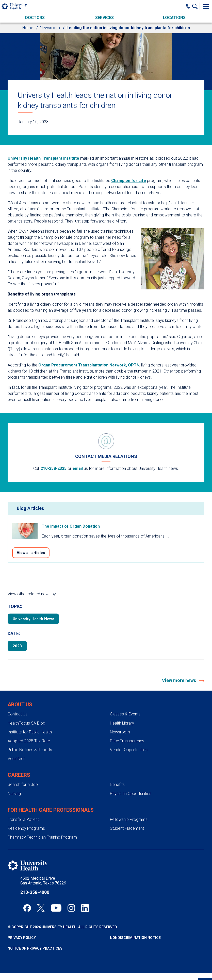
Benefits (117, 784)
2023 (17, 646)
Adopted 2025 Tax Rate (29, 741)
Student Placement (127, 828)
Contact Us (18, 714)
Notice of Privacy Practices (35, 948)
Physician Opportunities (131, 794)
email (78, 468)
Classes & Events (125, 714)
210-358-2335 (54, 468)
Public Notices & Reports (30, 750)
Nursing (14, 794)
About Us (20, 705)
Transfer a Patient (23, 819)
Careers (19, 775)
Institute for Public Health (30, 732)
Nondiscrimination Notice (135, 938)
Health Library (122, 723)
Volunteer (16, 759)
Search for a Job (23, 784)
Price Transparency (127, 741)
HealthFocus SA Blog (26, 723)
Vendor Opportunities (129, 750)
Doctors (35, 18)
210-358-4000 (35, 892)
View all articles (31, 553)
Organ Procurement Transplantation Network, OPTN (89, 365)
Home (28, 28)
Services (104, 18)
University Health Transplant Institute (43, 158)
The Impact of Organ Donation (71, 526)
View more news (180, 680)
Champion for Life (129, 181)
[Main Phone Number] (188, 6)
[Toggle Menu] (206, 6)
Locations (174, 18)
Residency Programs (26, 828)
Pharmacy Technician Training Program (42, 837)
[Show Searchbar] (196, 6)
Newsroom (50, 28)
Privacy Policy (22, 938)
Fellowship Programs (129, 819)
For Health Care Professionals (51, 810)
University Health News (33, 619)
